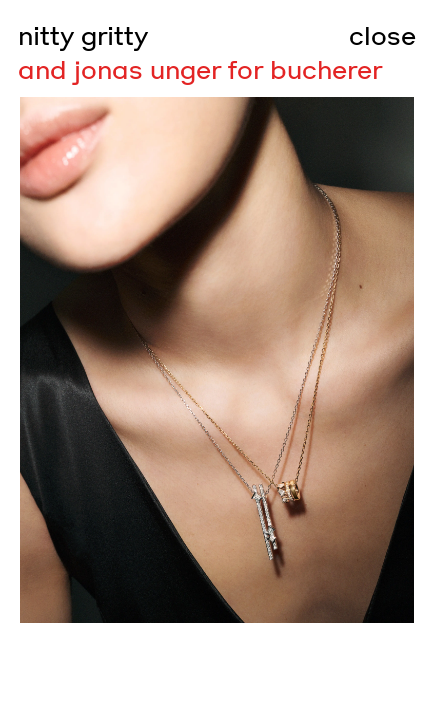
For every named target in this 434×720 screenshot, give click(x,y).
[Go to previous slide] (108, 360)
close (382, 37)
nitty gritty (83, 37)
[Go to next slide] (325, 360)
